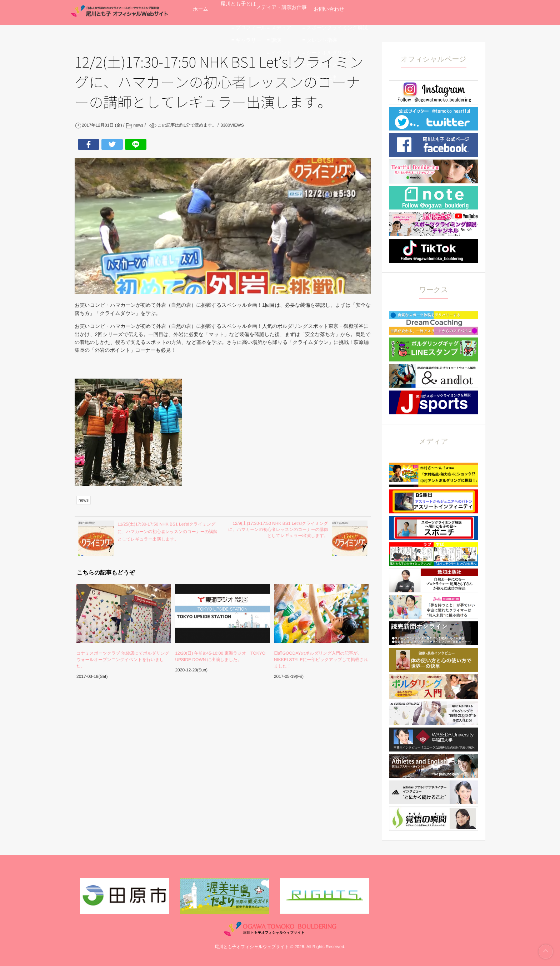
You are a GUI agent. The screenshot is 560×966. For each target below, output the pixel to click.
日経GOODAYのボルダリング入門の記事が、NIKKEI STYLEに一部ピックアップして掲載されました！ (321, 660)
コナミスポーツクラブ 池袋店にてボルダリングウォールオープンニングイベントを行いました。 (123, 660)
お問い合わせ (416, 13)
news (84, 500)
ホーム (210, 13)
